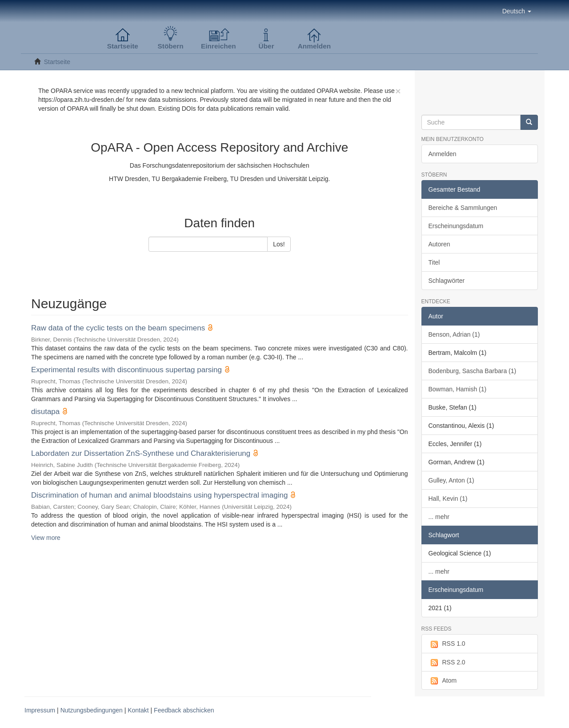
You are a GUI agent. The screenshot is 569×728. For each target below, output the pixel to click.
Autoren (439, 244)
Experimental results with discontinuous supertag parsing (126, 370)
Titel (434, 262)
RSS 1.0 (447, 644)
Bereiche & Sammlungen (463, 208)
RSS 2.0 (447, 663)
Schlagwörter (447, 281)
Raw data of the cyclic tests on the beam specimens (118, 328)
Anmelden (443, 154)
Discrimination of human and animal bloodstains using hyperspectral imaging (159, 495)
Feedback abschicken (184, 710)
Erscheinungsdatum (456, 226)
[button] (517, 11)
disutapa (45, 412)
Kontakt (138, 710)
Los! (279, 244)
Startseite (57, 62)
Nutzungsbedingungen (92, 710)
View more (46, 538)
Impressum (40, 710)
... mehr (439, 517)
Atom (443, 681)
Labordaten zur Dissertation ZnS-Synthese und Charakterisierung (141, 453)
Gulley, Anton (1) (451, 480)
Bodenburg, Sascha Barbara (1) (473, 371)
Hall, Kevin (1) (448, 499)
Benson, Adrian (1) (454, 334)
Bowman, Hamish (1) (458, 389)
